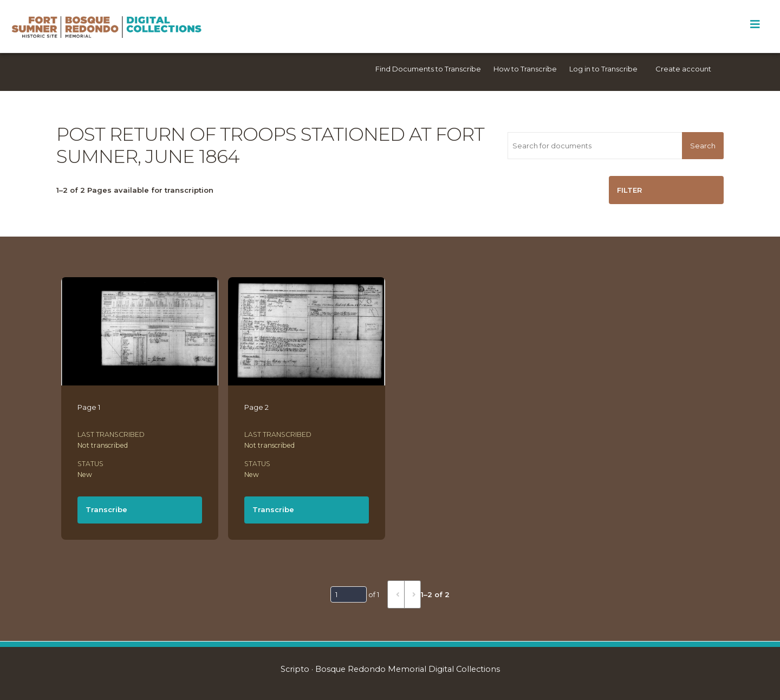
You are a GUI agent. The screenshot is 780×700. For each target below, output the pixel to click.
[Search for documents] (595, 146)
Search (703, 146)
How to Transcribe (525, 69)
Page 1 (89, 407)
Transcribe (106, 509)
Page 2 (256, 407)
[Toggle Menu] (755, 24)
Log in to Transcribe (603, 69)
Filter (629, 190)
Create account (683, 69)
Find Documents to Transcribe (428, 69)
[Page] (349, 594)
